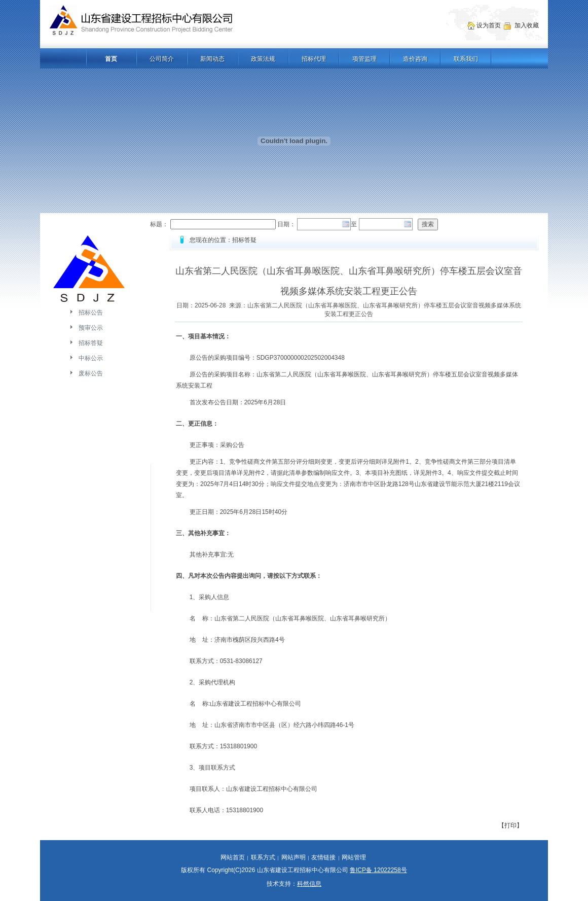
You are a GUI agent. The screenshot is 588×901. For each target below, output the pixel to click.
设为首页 (489, 25)
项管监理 (364, 59)
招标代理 (314, 59)
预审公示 (91, 328)
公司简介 (162, 59)
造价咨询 (415, 59)
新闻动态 (212, 59)
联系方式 (263, 857)
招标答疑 (91, 343)
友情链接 (323, 857)
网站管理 (354, 857)
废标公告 (91, 373)
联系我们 (466, 59)
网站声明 (293, 857)
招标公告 (91, 313)
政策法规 (263, 59)
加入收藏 (527, 25)
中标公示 (91, 358)
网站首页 (233, 857)
